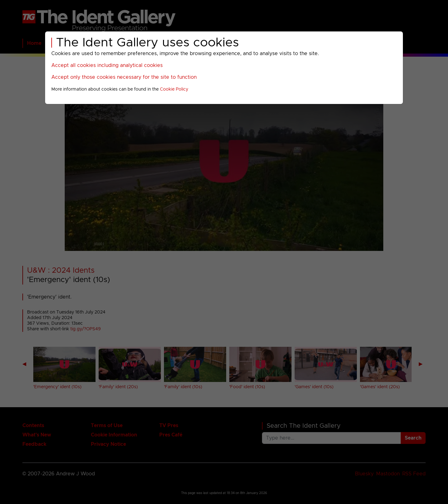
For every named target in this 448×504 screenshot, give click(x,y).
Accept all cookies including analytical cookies (107, 65)
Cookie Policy (174, 89)
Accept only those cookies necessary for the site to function (124, 77)
